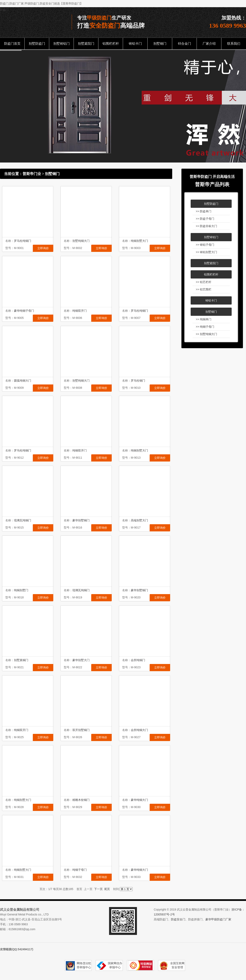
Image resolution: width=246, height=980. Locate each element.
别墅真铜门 (21, 660)
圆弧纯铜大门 (23, 381)
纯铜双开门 (80, 311)
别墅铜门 (160, 44)
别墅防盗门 (37, 44)
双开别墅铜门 (81, 730)
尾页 (107, 889)
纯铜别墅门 (21, 590)
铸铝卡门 (135, 44)
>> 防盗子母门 (205, 219)
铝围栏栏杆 (111, 44)
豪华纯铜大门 (139, 800)
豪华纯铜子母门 (24, 311)
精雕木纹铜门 (81, 800)
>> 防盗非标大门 (206, 226)
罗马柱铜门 (138, 381)
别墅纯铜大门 (81, 241)
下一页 (98, 889)
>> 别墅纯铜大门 (206, 334)
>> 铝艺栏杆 (204, 282)
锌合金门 (184, 44)
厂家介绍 (209, 44)
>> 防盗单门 (204, 211)
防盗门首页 (12, 44)
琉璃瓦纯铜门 (23, 520)
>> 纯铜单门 (204, 319)
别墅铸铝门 (61, 44)
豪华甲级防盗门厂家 (218, 919)
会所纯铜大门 (139, 730)
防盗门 (4, 10)
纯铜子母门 (80, 870)
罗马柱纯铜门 (23, 241)
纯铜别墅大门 (139, 241)
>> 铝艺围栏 (204, 289)
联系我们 (234, 44)
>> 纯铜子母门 (205, 327)
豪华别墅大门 (81, 660)
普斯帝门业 (32, 174)
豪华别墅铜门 (81, 520)
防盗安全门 (178, 919)
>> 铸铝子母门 (205, 245)
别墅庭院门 (86, 44)
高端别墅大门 (139, 520)
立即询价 (43, 248)
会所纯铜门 (138, 660)
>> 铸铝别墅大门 (206, 252)
